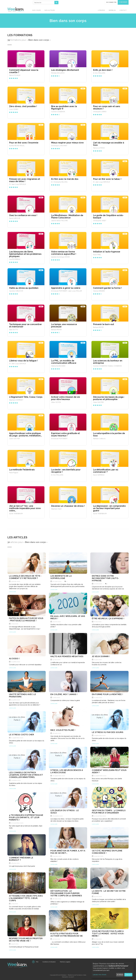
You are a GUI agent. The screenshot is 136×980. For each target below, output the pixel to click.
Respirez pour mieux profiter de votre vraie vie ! (26, 940)
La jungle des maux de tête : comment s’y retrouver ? (25, 577)
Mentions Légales (65, 962)
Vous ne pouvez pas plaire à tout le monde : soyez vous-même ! (108, 934)
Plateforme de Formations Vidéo (77, 975)
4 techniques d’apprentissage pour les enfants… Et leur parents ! (26, 817)
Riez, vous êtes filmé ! (63, 730)
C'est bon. (128, 975)
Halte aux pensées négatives (67, 656)
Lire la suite (12, 592)
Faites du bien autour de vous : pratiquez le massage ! (26, 619)
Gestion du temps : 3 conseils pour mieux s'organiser (109, 812)
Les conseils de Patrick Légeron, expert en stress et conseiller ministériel (26, 775)
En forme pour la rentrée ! (107, 694)
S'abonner (123, 2)
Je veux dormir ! (101, 656)
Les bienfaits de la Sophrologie (61, 577)
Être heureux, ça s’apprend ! (108, 618)
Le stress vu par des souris (108, 732)
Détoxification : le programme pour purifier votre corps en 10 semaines (66, 893)
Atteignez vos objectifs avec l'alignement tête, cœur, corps (26, 898)
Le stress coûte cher (22, 735)
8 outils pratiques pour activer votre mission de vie (67, 935)
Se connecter (111, 2)
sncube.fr (71, 977)
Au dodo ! (14, 659)
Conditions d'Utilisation (49, 962)
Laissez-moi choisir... (100, 975)
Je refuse (120, 975)
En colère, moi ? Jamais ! (64, 694)
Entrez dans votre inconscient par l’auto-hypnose (105, 578)
